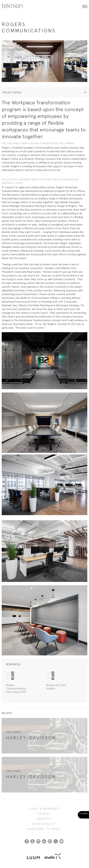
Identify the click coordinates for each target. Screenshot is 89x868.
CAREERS (44, 819)
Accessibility (44, 824)
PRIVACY (44, 814)
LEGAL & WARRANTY (44, 809)
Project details (12, 92)
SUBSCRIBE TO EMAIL (44, 829)
